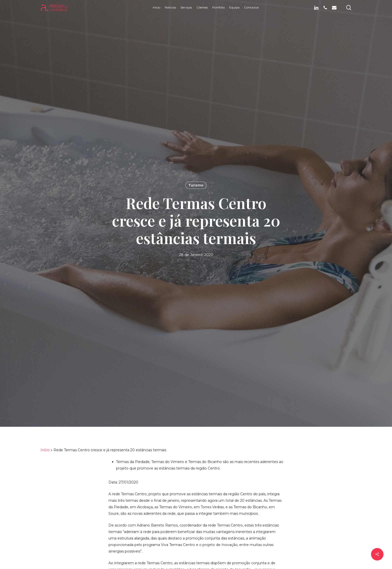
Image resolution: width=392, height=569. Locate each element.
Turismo (196, 185)
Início (45, 450)
